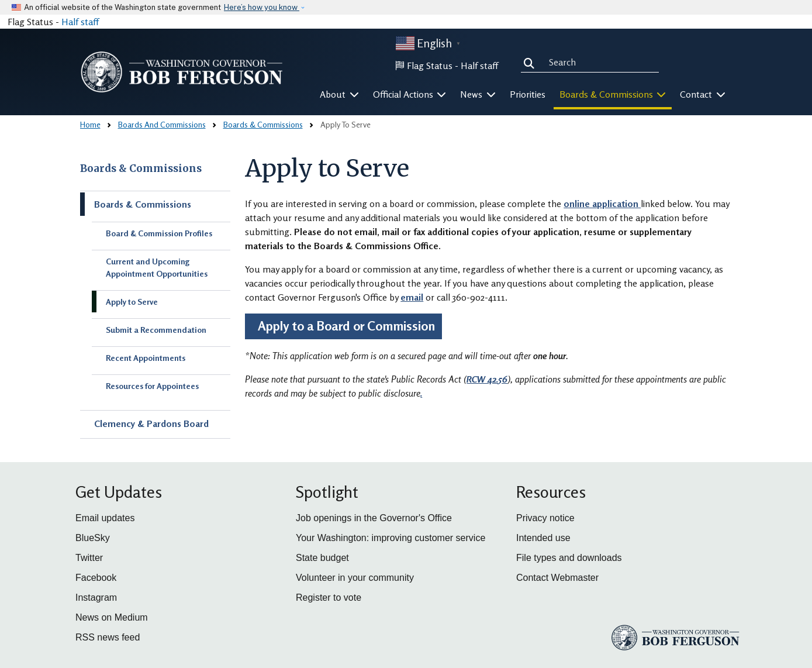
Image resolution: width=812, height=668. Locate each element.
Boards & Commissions (263, 124)
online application (602, 204)
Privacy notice (545, 518)
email (412, 297)
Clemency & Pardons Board (151, 423)
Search (531, 62)
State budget (322, 558)
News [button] (478, 94)
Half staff (80, 22)
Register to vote (329, 598)
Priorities (528, 94)
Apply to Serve (132, 302)
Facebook (96, 578)
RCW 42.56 (487, 379)
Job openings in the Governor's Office (374, 518)
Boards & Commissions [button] (613, 94)
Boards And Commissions (162, 124)
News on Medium (112, 617)
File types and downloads (569, 558)
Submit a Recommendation (156, 330)
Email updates (105, 518)
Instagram (96, 598)
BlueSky (93, 538)
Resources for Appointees (152, 386)
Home (90, 124)
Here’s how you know (262, 7)
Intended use (543, 538)
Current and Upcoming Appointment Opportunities (157, 267)
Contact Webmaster (557, 578)
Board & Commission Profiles (159, 233)
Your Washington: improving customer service (391, 538)
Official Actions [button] (410, 94)
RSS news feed (108, 637)
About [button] (339, 94)
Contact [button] (703, 94)
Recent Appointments (146, 358)
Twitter (89, 558)
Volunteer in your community (355, 578)
